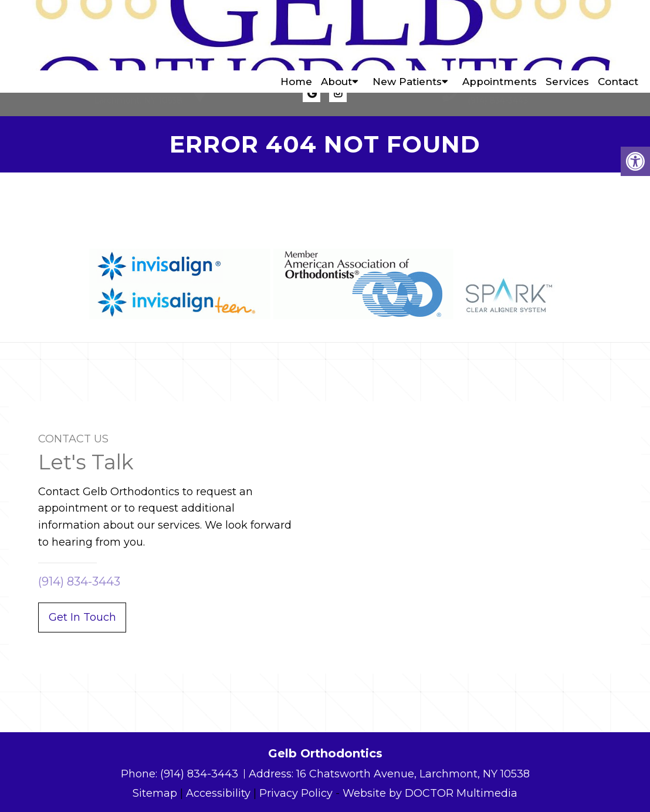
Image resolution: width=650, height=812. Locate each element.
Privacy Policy (296, 793)
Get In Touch (82, 617)
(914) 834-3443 (498, 100)
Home (296, 35)
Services (567, 35)
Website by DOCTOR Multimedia (430, 793)
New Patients (407, 35)
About (336, 35)
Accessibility (218, 793)
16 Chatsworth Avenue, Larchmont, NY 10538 (413, 774)
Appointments (500, 35)
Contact (618, 35)
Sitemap (155, 793)
